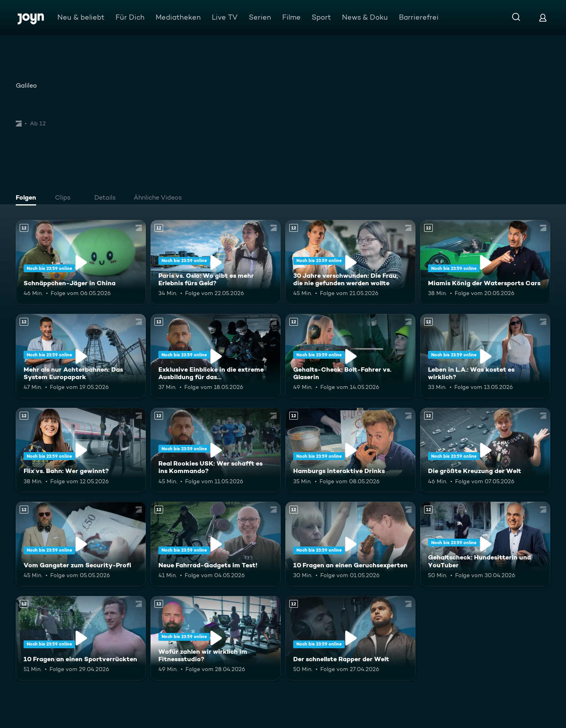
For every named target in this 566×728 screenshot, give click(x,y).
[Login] (543, 17)
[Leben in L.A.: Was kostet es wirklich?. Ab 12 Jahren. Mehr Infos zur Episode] (485, 356)
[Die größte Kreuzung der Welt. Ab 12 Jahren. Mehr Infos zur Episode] (485, 450)
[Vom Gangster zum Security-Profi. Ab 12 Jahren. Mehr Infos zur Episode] (81, 544)
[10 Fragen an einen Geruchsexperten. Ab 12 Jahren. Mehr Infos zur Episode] (350, 544)
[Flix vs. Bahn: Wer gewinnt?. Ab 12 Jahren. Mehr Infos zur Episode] (81, 450)
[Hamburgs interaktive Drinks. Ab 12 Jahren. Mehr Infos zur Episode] (350, 450)
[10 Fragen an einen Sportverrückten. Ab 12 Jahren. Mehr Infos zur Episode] (81, 638)
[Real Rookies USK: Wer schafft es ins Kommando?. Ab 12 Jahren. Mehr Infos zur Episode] (216, 450)
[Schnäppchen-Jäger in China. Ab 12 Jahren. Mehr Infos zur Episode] (81, 262)
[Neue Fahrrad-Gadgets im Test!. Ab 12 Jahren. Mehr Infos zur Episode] (216, 544)
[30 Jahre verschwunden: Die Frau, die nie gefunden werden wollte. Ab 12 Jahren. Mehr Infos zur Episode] (350, 262)
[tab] (28, 198)
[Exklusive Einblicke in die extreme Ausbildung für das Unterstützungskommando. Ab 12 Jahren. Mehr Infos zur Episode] (216, 356)
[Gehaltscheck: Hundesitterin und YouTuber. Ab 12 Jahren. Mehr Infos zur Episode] (485, 544)
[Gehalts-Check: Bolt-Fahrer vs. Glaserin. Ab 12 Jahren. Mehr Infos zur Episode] (350, 356)
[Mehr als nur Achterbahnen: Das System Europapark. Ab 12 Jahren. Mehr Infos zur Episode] (81, 356)
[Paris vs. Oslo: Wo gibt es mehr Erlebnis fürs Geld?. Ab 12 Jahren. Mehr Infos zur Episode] (216, 262)
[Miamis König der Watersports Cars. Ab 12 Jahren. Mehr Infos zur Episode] (485, 262)
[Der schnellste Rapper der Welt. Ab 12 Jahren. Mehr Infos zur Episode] (350, 638)
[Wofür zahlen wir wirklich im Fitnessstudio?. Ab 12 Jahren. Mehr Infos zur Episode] (216, 638)
